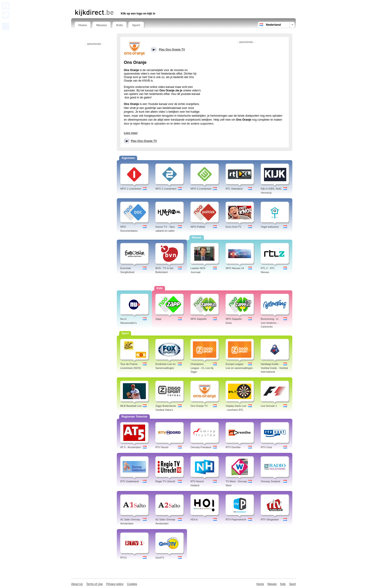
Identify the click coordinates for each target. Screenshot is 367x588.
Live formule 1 (269, 406)
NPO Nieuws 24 (235, 268)
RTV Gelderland (130, 481)
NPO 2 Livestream (166, 189)
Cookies (132, 584)
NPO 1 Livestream (131, 189)
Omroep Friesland (201, 447)
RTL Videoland (234, 189)
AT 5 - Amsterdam (131, 447)
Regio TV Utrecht (165, 481)
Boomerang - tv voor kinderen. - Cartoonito (270, 323)
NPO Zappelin (199, 319)
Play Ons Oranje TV (144, 141)
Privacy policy (115, 584)
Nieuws (102, 25)
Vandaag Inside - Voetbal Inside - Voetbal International (274, 368)
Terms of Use (94, 584)
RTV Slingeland (270, 519)
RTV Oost (266, 447)
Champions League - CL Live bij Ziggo (202, 368)
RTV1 (124, 558)
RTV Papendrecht (236, 519)
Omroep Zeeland (270, 481)
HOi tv (194, 519)
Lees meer (131, 133)
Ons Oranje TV (199, 406)
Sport (136, 25)
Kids (120, 25)
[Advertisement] (129, 4)
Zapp (158, 319)
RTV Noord (162, 447)
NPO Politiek (198, 227)
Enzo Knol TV (233, 227)
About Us (77, 584)
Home (83, 25)
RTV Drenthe (233, 447)
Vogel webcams (270, 227)
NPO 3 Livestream (201, 189)
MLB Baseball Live (131, 406)
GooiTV (160, 558)
